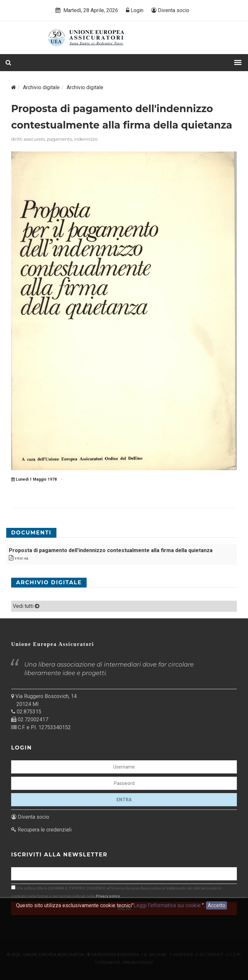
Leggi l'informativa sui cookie (168, 909)
